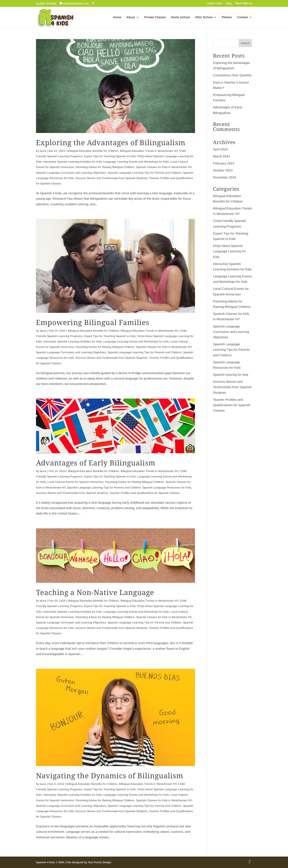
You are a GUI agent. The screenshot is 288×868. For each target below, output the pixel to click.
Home (117, 17)
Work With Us (244, 3)
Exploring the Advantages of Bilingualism (111, 142)
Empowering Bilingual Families (93, 322)
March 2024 (221, 156)
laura (43, 151)
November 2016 (225, 177)
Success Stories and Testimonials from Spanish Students (111, 178)
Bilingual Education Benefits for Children (93, 151)
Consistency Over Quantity (232, 75)
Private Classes (155, 17)
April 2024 (220, 149)
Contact (242, 17)
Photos (227, 17)
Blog (229, 3)
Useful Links (215, 3)
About (131, 17)
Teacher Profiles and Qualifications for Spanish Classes (145, 493)
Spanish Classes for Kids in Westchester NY (164, 167)
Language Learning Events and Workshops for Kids (136, 162)
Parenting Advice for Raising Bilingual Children (105, 167)
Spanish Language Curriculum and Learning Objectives (71, 173)
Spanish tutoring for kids (231, 375)
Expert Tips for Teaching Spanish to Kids (110, 156)
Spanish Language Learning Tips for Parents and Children (144, 173)
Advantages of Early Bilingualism (96, 463)
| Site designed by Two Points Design (88, 862)
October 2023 (223, 170)
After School (204, 17)
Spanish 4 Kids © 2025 (50, 862)
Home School (180, 17)
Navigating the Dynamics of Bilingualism (110, 776)
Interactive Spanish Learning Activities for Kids (72, 162)
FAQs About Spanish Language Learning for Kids (229, 251)
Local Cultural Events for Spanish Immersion (75, 482)
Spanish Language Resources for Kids (167, 487)
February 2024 (224, 163)
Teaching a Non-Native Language (95, 592)
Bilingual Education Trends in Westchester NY (149, 151)
